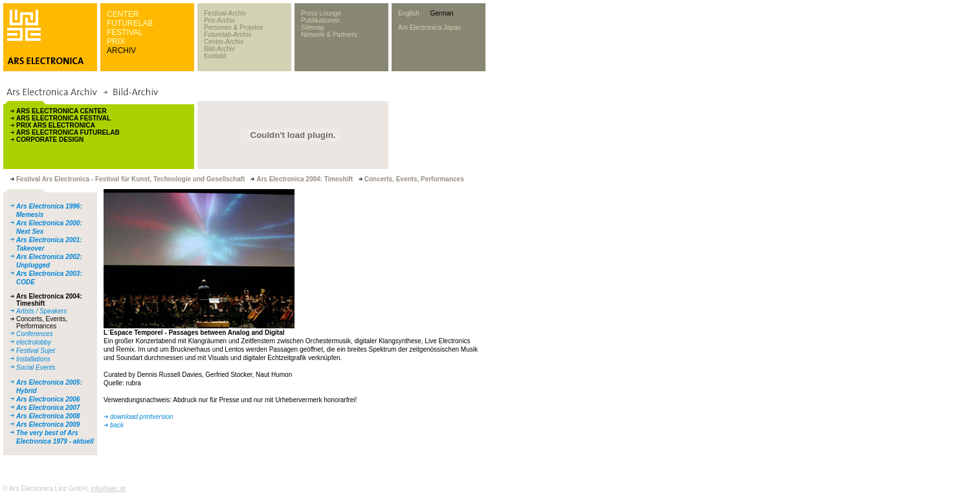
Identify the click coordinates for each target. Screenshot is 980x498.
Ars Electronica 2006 (48, 399)
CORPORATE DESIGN (50, 140)
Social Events (36, 368)
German (441, 13)
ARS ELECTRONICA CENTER (61, 111)
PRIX (116, 41)
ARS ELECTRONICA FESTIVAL (63, 118)
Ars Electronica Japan (429, 28)
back (117, 425)
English (409, 13)
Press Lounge (321, 13)
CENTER (123, 14)
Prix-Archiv (219, 20)
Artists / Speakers (41, 311)
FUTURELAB (130, 23)
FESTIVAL (125, 32)
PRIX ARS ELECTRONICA (56, 125)
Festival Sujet (36, 351)
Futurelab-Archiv (228, 35)
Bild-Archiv (219, 49)
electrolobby (34, 342)
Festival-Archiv (225, 13)
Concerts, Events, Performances (42, 323)
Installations (33, 359)
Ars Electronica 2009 (48, 424)
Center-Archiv (224, 42)
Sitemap (313, 28)
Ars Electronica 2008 (48, 416)
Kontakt (215, 56)
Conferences (35, 334)
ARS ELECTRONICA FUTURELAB (68, 132)
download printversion (141, 417)
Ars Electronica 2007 (48, 408)
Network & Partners (329, 35)
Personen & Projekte (234, 28)
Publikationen (320, 20)
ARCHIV (121, 51)
